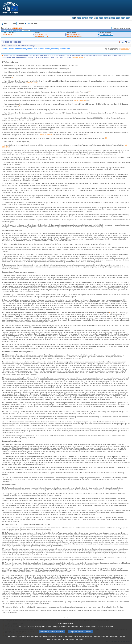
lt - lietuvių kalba (105, 18)
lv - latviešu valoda (102, 18)
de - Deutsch (83, 18)
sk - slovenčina (122, 18)
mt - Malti (110, 18)
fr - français (92, 18)
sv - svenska (129, 18)
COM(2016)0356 (80, 101)
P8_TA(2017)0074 (106, 35)
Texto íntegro (34, 24)
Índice (6, 24)
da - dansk (80, 18)
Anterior (14, 24)
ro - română (119, 18)
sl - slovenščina (124, 18)
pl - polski (114, 18)
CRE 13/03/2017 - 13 (41, 36)
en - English (90, 18)
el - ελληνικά (87, 18)
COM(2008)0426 (46, 135)
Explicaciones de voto (75, 36)
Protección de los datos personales (106, 640)
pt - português (117, 18)
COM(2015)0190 (32, 83)
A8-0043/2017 (7, 35)
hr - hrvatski (97, 18)
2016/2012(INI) (17, 28)
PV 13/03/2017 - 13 (41, 35)
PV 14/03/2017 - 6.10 (74, 35)
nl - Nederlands (112, 18)
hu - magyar (107, 18)
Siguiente (21, 24)
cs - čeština (78, 18)
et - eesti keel (85, 18)
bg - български (73, 18)
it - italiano (100, 18)
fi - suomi (127, 18)
